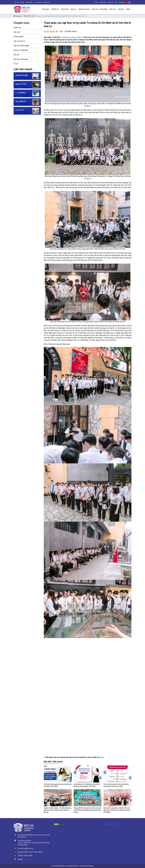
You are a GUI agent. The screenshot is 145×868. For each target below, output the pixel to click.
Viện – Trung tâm (120, 2)
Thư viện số (46, 2)
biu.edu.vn (27, 859)
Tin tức (32, 16)
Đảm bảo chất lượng (21, 59)
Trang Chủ (46, 9)
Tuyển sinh (65, 9)
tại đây (101, 757)
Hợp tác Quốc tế (84, 9)
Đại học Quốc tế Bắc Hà (111, 824)
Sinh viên (113, 9)
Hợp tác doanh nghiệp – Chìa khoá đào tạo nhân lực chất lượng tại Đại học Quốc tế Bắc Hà (58, 810)
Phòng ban (103, 2)
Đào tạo (73, 9)
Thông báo (29, 2)
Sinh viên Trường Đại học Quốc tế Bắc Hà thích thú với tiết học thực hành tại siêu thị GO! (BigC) (117, 810)
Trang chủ (18, 16)
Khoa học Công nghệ (21, 50)
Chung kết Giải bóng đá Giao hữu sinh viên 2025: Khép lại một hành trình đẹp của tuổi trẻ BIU (87, 810)
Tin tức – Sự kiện (19, 2)
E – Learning (37, 2)
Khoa (97, 2)
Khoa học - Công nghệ (100, 9)
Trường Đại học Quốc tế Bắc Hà (72, 37)
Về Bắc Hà (55, 9)
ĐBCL (128, 9)
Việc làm (121, 9)
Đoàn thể (110, 2)
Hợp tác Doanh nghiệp (21, 46)
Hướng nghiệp (18, 37)
